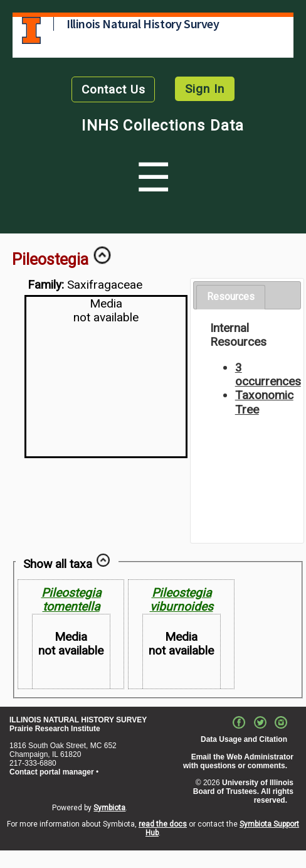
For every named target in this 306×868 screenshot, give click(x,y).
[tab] (231, 297)
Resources (231, 297)
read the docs (163, 824)
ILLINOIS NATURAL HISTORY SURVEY (78, 720)
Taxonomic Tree (264, 402)
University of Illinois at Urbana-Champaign (31, 30)
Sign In (205, 89)
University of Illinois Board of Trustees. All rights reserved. (243, 791)
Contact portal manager (52, 772)
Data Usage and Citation (244, 739)
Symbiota (109, 808)
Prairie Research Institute (55, 729)
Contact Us (113, 89)
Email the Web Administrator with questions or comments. (238, 761)
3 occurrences (268, 374)
